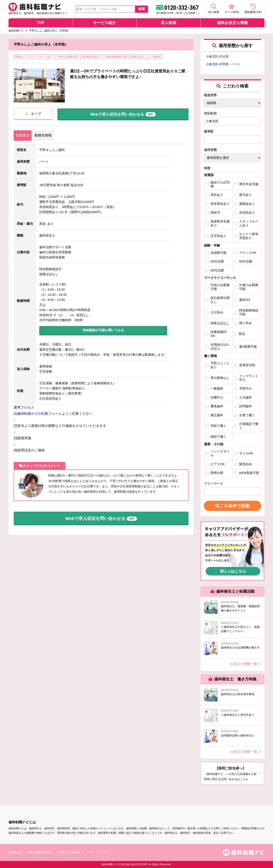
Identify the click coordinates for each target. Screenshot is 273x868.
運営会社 (16, 852)
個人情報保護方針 (41, 852)
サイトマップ (98, 852)
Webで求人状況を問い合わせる (123, 114)
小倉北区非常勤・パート (223, 64)
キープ (33, 114)
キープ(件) (232, 9)
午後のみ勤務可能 (67, 57)
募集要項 (23, 135)
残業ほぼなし (139, 57)
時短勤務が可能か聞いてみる (103, 330)
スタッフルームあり (41, 57)
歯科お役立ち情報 (232, 23)
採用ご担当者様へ (71, 852)
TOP (40, 23)
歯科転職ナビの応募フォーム (40, 414)
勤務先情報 (43, 135)
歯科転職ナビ (16, 31)
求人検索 (214, 9)
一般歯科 (156, 57)
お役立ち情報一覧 (245, 664)
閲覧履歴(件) (253, 9)
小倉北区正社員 (217, 56)
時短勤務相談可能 (117, 57)
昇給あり (20, 57)
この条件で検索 (232, 506)
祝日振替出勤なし (92, 57)
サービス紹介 (105, 23)
